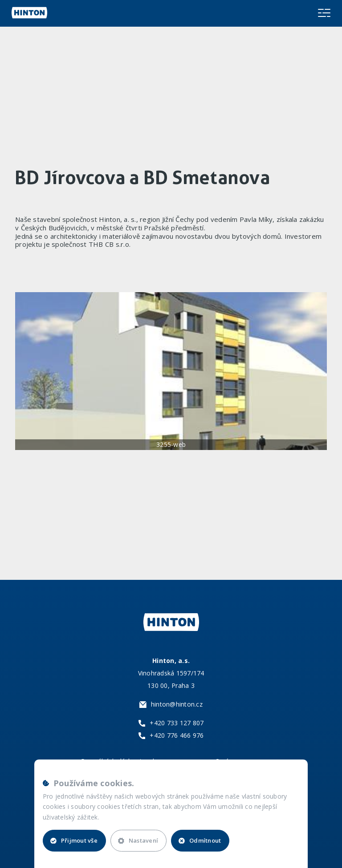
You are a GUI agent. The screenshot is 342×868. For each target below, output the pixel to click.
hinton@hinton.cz (177, 704)
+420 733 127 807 (177, 723)
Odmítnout (200, 840)
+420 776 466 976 (177, 735)
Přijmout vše (74, 840)
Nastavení (138, 840)
